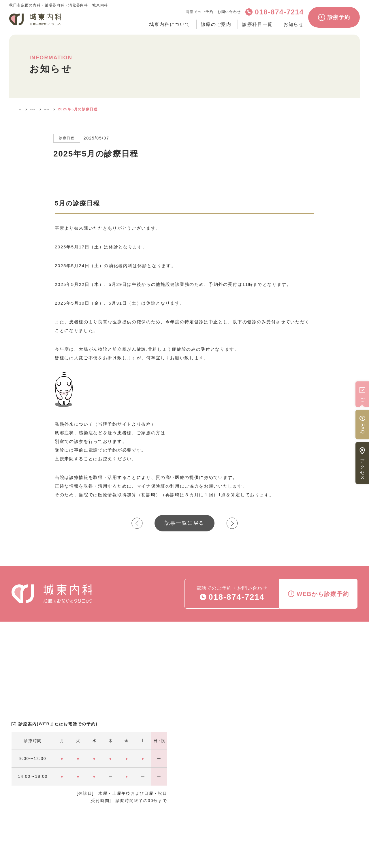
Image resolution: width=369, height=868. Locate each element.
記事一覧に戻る (184, 523)
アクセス (362, 463)
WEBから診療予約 (319, 594)
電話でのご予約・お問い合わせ (232, 594)
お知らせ (294, 24)
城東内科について (170, 24)
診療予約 (334, 17)
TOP (23, 109)
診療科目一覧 (257, 24)
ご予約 (362, 394)
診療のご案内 (216, 24)
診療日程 (69, 109)
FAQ (362, 424)
